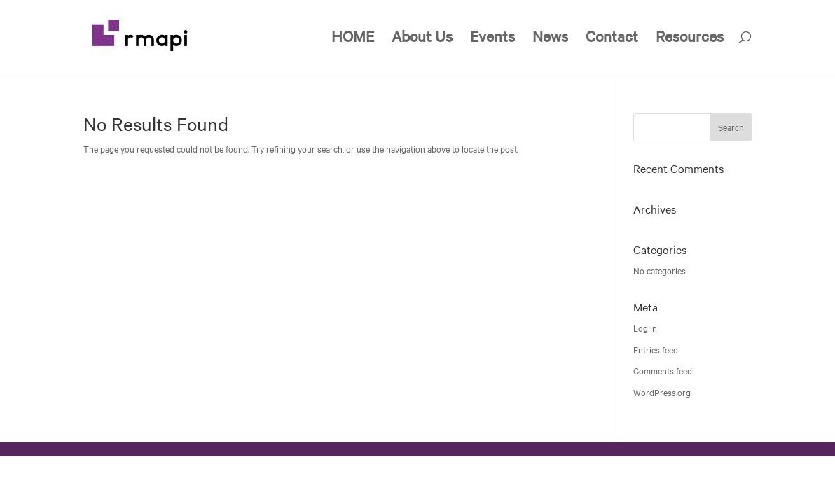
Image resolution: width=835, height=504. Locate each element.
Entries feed (656, 350)
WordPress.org (662, 393)
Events (492, 39)
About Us (422, 39)
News (550, 39)
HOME (353, 39)
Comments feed (663, 371)
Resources (690, 39)
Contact (612, 39)
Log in (645, 328)
